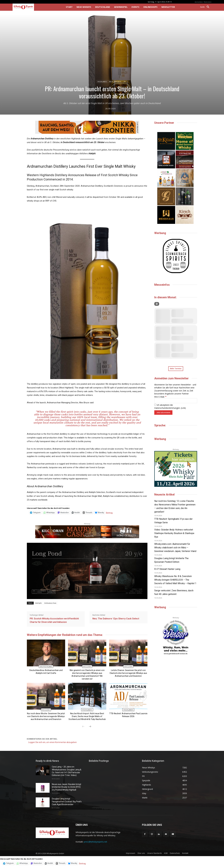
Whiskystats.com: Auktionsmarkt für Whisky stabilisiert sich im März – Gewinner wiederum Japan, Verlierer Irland (175, 548)
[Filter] (157, 304)
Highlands (102, 82)
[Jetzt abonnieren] (163, 413)
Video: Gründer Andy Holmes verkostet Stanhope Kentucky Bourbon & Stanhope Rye (174, 533)
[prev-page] (83, 727)
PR (125, 82)
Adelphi (39, 603)
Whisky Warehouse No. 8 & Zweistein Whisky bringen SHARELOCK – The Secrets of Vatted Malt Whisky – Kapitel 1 (175, 580)
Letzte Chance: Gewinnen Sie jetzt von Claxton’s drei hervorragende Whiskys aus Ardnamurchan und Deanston (128, 673)
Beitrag (109, 513)
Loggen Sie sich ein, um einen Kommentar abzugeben (52, 742)
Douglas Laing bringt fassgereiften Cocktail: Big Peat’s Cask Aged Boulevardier (67, 801)
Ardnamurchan (50, 603)
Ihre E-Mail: (160, 397)
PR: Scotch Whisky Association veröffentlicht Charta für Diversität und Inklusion (54, 620)
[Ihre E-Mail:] (176, 401)
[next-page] (90, 727)
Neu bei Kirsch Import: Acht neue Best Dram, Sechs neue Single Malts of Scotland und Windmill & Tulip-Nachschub (87, 716)
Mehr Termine (176, 369)
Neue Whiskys (115, 82)
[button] (206, 7)
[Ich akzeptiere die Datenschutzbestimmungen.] (155, 405)
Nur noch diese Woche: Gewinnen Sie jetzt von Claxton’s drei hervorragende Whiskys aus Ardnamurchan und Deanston (46, 716)
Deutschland (46, 667)
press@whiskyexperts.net (95, 842)
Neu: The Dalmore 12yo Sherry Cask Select (116, 619)
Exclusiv (87, 667)
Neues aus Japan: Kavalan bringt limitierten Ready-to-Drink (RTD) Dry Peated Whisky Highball (66, 787)
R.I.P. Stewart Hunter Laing (167, 569)
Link (183, 408)
